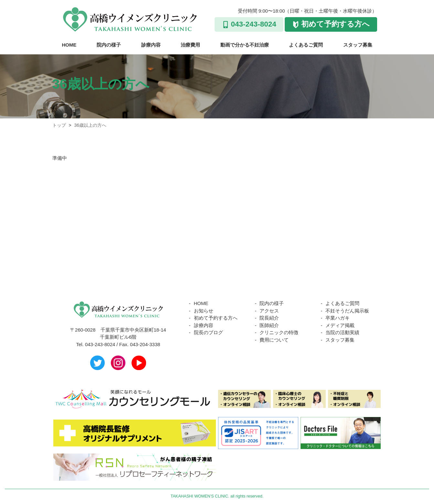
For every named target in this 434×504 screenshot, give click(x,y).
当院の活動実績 (342, 332)
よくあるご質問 (306, 45)
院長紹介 (269, 318)
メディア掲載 (340, 325)
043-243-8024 (254, 24)
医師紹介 (269, 325)
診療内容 (151, 45)
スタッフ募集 (358, 45)
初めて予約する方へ (335, 24)
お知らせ (204, 311)
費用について (274, 340)
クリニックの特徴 (279, 332)
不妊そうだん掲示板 (347, 311)
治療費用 (190, 45)
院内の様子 (109, 45)
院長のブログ (208, 332)
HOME (69, 45)
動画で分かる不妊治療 (245, 45)
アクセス (269, 311)
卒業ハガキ (338, 318)
